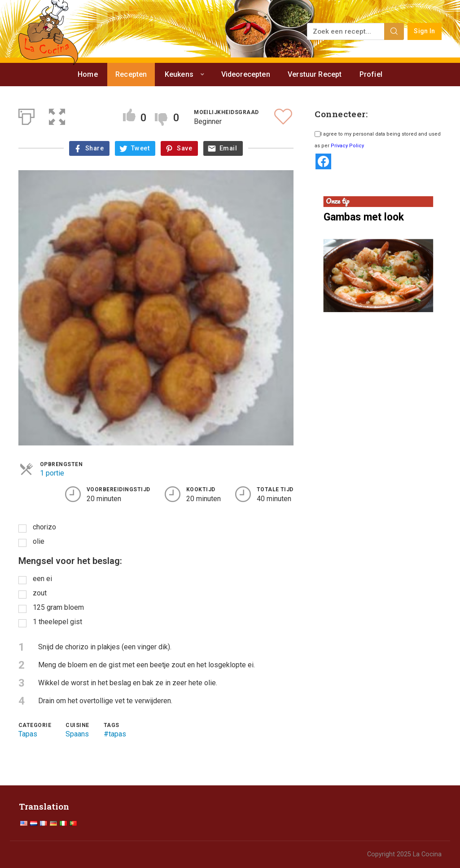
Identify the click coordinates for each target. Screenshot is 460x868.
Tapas (28, 734)
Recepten (131, 74)
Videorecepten (246, 74)
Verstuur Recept (315, 74)
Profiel (371, 74)
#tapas (115, 734)
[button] (57, 115)
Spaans (77, 734)
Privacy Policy (347, 146)
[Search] (394, 31)
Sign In (424, 31)
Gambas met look (364, 217)
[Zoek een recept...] (346, 31)
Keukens (179, 74)
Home (88, 74)
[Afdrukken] (26, 115)
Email (228, 148)
